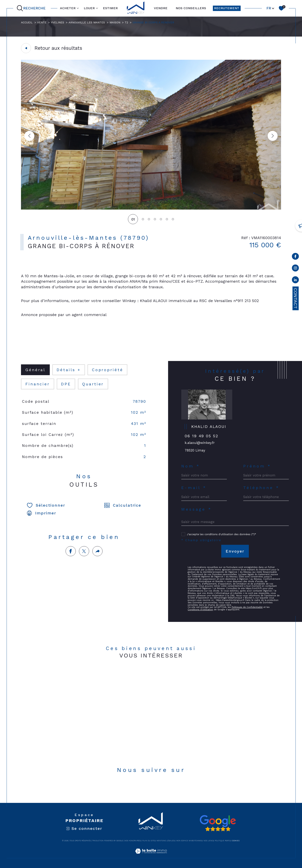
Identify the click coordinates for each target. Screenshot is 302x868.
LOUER (89, 8)
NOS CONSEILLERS (191, 8)
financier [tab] (38, 384)
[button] (273, 136)
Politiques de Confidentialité (247, 607)
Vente (42, 22)
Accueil (27, 22)
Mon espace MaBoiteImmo (189, 841)
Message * (197, 509)
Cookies (236, 841)
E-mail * (194, 488)
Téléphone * (261, 488)
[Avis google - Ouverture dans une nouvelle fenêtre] (218, 823)
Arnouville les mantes (87, 22)
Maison (115, 22)
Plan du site (149, 841)
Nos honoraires (132, 841)
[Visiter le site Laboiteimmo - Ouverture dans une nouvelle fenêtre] (151, 856)
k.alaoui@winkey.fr (200, 443)
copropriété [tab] (108, 370)
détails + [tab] (69, 370)
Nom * (191, 466)
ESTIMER (110, 8)
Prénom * (257, 466)
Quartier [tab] (93, 384)
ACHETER (68, 8)
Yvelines (57, 22)
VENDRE (161, 8)
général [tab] (35, 370)
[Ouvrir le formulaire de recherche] (32, 8)
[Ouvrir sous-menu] (78, 8)
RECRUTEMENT (227, 8)
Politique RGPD (222, 841)
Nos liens (208, 841)
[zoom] (151, 208)
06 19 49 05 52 (201, 436)
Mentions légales (165, 841)
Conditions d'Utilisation (200, 610)
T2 (126, 22)
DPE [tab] (66, 384)
